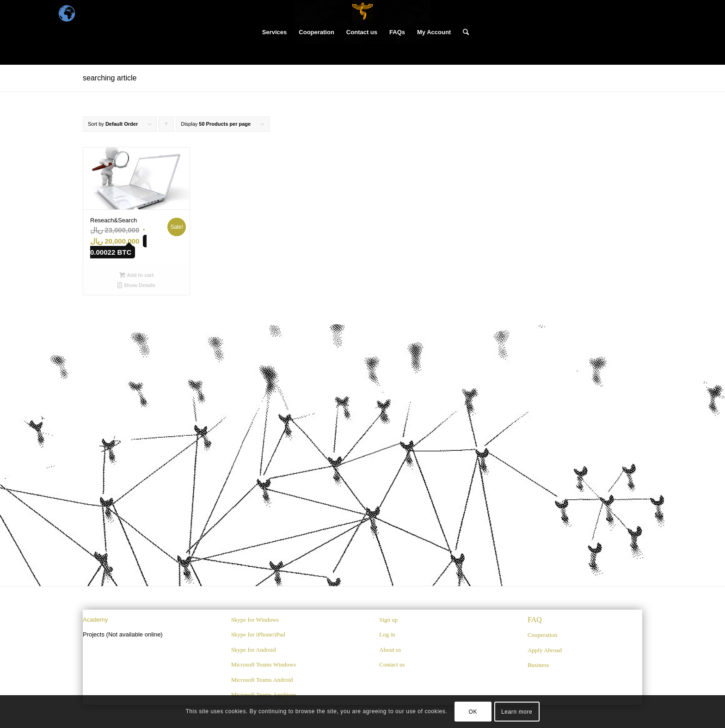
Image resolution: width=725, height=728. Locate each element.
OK (473, 712)
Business (538, 665)
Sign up (388, 620)
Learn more (517, 712)
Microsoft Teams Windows (264, 664)
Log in (387, 634)
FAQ (535, 620)
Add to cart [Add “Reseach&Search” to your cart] (136, 275)
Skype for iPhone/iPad (258, 634)
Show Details (136, 285)
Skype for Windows (255, 620)
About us (390, 650)
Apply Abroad (545, 650)
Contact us (392, 664)
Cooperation (542, 635)
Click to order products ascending (166, 126)
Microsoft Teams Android (262, 680)
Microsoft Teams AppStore (264, 694)
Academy (95, 620)
